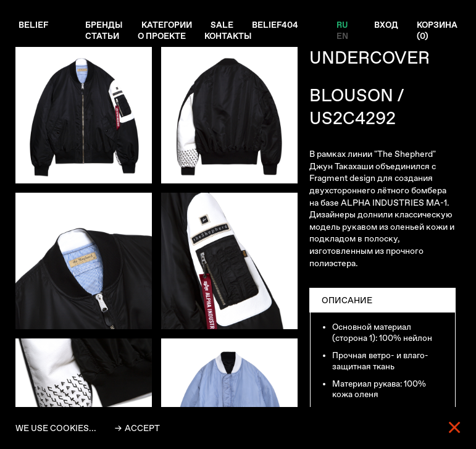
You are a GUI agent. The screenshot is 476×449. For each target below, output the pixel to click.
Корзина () (436, 31)
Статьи (103, 36)
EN (339, 36)
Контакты (232, 36)
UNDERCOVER (370, 58)
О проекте (164, 36)
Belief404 (278, 25)
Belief (34, 25)
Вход (384, 25)
